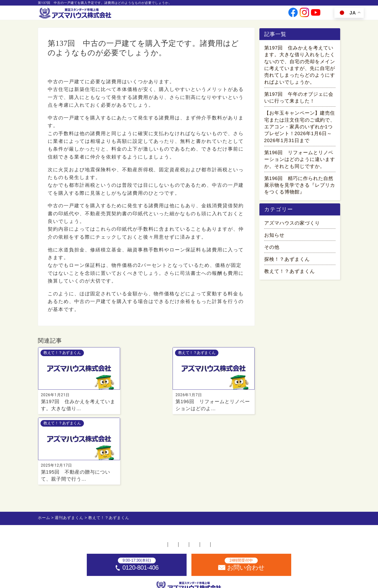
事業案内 (177, 15)
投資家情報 (220, 15)
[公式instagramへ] (304, 15)
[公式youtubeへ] (316, 15)
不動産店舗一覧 (117, 478)
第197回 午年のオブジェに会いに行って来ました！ (299, 98)
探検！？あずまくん (287, 262)
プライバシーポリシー (239, 478)
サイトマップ (288, 478)
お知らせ (274, 238)
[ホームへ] (76, 13)
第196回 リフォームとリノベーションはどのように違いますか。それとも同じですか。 (300, 160)
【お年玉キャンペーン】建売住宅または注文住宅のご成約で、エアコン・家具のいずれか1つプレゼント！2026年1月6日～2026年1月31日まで (300, 128)
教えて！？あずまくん (70, 70)
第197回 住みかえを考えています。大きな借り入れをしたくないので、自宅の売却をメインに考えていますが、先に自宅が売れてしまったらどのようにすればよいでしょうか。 (300, 66)
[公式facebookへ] (293, 15)
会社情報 (198, 15)
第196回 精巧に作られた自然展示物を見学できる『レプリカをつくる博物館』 (300, 186)
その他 (272, 250)
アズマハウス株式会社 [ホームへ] (199, 581)
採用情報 (243, 15)
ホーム (83, 478)
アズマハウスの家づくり (292, 226)
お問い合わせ (267, 15)
